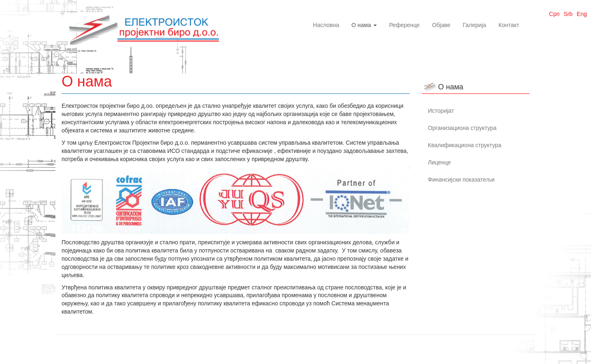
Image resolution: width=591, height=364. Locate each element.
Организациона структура (462, 128)
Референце (404, 25)
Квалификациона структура (465, 145)
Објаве (441, 25)
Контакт (509, 25)
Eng (582, 14)
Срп (554, 14)
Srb (568, 14)
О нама (364, 25)
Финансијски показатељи (461, 180)
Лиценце (440, 162)
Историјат (441, 111)
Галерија (475, 25)
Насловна (326, 25)
